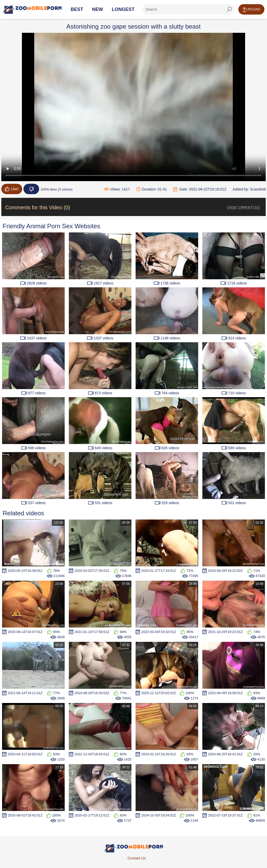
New (98, 9)
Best (77, 9)
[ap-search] (188, 9)
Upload (251, 10)
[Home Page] (32, 9)
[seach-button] (229, 9)
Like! (12, 189)
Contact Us (136, 858)
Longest (123, 9)
